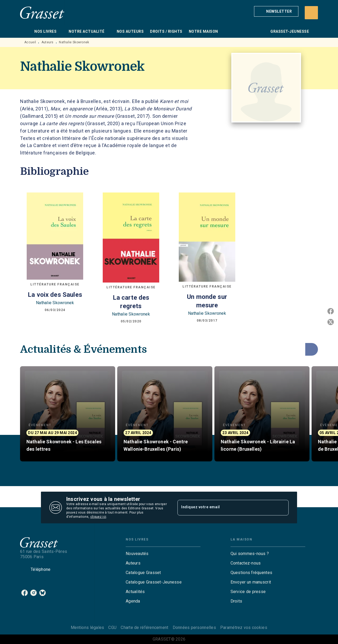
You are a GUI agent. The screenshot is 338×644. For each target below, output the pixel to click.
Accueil (30, 42)
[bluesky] (43, 593)
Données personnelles (194, 627)
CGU (112, 627)
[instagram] (34, 593)
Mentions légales (87, 627)
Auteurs (48, 42)
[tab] (26, 31)
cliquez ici (98, 517)
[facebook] (25, 593)
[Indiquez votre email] (226, 507)
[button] (276, 11)
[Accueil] (42, 13)
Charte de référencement (144, 627)
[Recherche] (311, 13)
